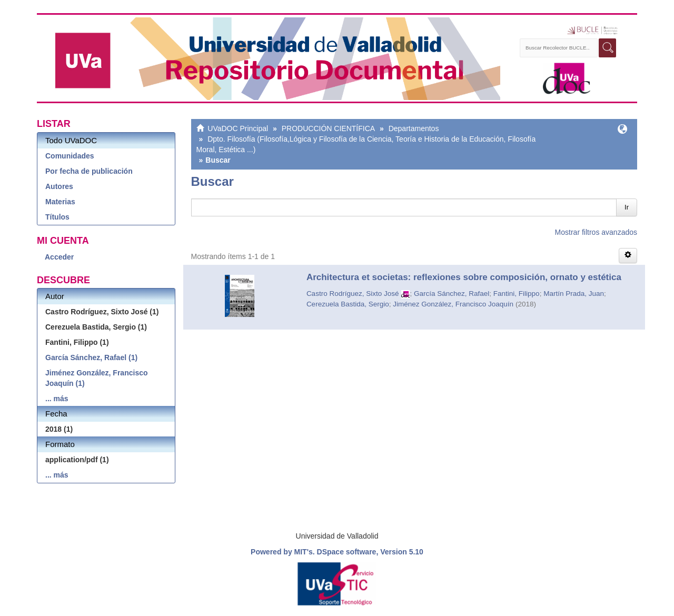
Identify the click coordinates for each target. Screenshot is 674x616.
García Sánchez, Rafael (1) (91, 357)
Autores (59, 186)
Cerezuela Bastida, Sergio (348, 304)
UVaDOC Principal (238, 128)
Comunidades (70, 156)
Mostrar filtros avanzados (596, 232)
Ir (627, 207)
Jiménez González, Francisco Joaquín (453, 304)
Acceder (59, 257)
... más (57, 399)
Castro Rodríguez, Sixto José (353, 294)
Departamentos (414, 128)
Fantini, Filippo (517, 294)
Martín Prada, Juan (574, 294)
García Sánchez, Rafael (452, 294)
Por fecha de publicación (89, 171)
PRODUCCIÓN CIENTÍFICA (328, 128)
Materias (60, 202)
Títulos (57, 217)
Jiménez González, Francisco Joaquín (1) (97, 378)
